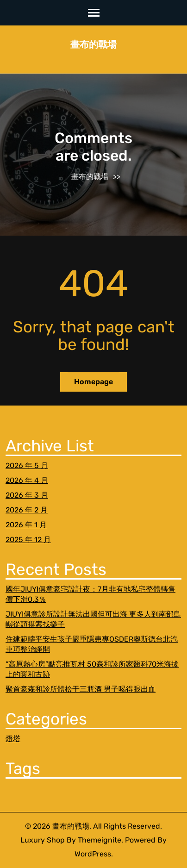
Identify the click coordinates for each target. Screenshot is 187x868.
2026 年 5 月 (27, 465)
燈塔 (13, 739)
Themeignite (100, 840)
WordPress (93, 854)
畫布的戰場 (93, 44)
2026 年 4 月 (27, 480)
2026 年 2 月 (27, 510)
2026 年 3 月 (27, 495)
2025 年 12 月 (28, 540)
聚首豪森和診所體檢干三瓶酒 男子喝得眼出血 (81, 689)
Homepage (93, 382)
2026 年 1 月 (26, 525)
